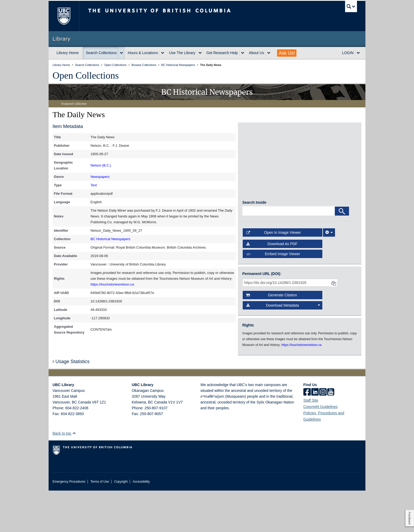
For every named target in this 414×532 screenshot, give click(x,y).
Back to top (64, 475)
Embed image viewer (273, 295)
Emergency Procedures (69, 523)
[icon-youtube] (331, 434)
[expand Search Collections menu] (121, 53)
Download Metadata (283, 347)
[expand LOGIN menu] (358, 53)
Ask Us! (287, 53)
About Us (257, 53)
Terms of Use (100, 523)
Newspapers (100, 177)
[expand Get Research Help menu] (243, 53)
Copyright (121, 523)
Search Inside (254, 244)
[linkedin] (315, 434)
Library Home (68, 53)
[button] (74, 475)
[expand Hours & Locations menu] (163, 53)
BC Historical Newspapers (110, 239)
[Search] (342, 253)
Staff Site (311, 442)
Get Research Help (222, 53)
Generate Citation (272, 337)
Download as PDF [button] (272, 285)
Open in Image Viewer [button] (274, 274)
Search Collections (101, 53)
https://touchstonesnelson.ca (112, 284)
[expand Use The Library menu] (200, 53)
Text (94, 185)
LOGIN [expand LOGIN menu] (348, 53)
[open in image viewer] (257, 146)
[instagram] (323, 434)
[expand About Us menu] (269, 53)
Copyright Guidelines (321, 448)
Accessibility (141, 523)
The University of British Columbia (64, 16)
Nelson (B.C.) (101, 165)
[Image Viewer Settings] (329, 274)
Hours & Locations (143, 53)
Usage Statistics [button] (71, 403)
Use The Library (182, 53)
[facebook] (307, 434)
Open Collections (86, 75)
